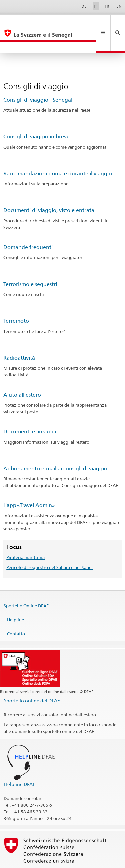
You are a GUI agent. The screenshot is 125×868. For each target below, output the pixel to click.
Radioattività (19, 335)
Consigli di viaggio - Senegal (38, 77)
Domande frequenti (28, 225)
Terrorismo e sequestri (30, 262)
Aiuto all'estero (22, 372)
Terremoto (16, 298)
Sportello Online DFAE (26, 583)
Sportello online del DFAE (32, 678)
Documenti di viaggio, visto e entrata (49, 188)
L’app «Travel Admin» (29, 483)
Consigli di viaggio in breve (36, 114)
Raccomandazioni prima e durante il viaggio (58, 151)
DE (84, 6)
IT (95, 6)
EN (119, 6)
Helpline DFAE (20, 762)
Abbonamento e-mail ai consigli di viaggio (55, 446)
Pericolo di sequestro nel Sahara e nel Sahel (49, 545)
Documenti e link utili (30, 409)
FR (107, 6)
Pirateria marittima (25, 535)
